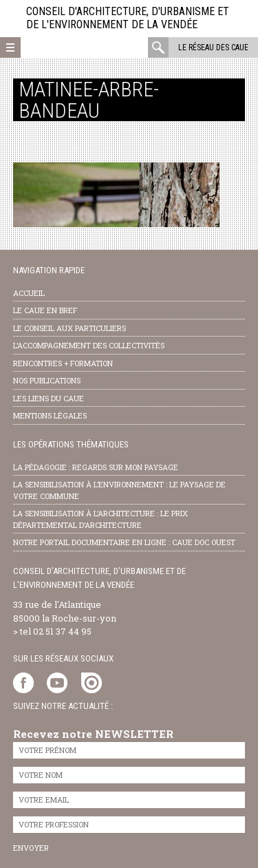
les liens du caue (49, 398)
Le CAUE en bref (45, 310)
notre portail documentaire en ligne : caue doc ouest (124, 542)
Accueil (29, 293)
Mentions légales (50, 415)
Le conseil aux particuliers (69, 328)
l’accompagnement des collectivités (89, 345)
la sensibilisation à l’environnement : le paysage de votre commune (119, 490)
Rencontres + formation (63, 363)
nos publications (47, 380)
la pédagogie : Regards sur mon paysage (96, 467)
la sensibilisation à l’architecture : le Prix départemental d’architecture (100, 519)
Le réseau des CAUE (213, 47)
